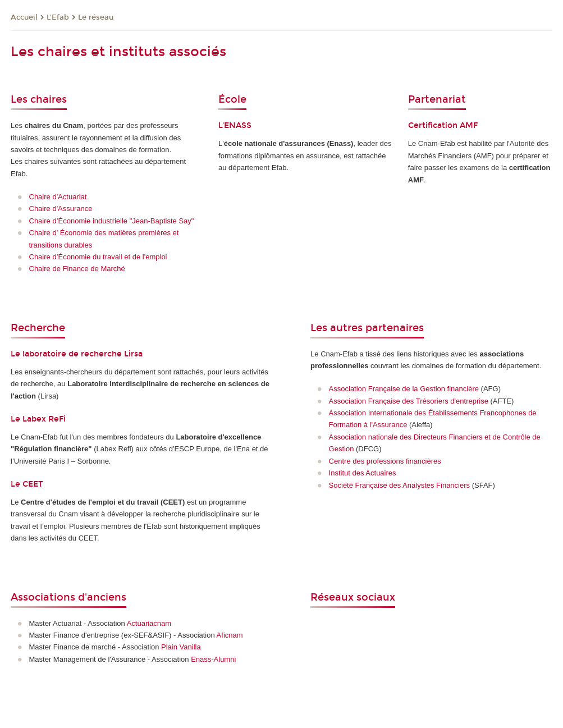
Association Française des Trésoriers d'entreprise (409, 401)
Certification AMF (443, 125)
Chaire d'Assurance (61, 209)
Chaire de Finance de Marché (77, 269)
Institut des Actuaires (363, 473)
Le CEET (27, 484)
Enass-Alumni (213, 659)
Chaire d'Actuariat (58, 197)
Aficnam (230, 635)
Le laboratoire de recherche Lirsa (77, 354)
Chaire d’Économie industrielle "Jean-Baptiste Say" (112, 221)
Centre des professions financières (385, 461)
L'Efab (58, 17)
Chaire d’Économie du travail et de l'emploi (98, 257)
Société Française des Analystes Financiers (399, 485)
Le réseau (96, 17)
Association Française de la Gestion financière (404, 389)
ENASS (238, 125)
